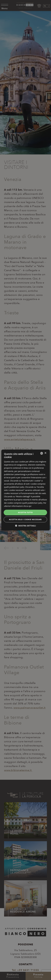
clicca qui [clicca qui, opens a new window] (27, 506)
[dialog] (26, 490)
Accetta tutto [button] (25, 512)
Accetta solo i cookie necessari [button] (25, 519)
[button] (26, 526)
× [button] (45, 453)
